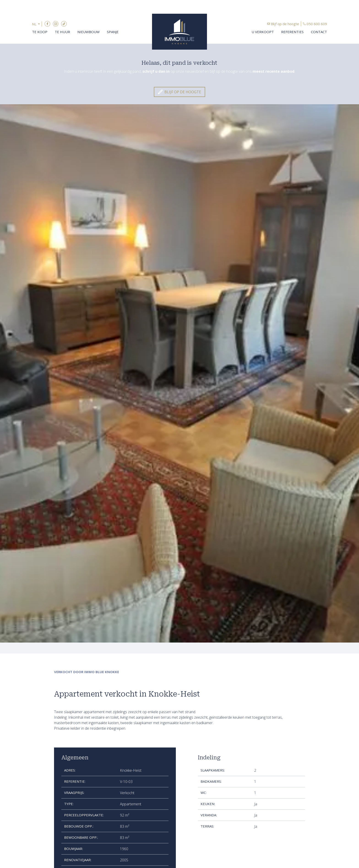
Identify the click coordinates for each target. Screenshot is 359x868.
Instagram (56, 24)
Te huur (62, 32)
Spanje (113, 32)
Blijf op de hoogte (285, 24)
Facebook (47, 24)
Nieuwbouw (88, 32)
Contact (319, 32)
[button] (37, 24)
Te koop (40, 32)
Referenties (292, 32)
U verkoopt (263, 32)
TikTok (64, 24)
